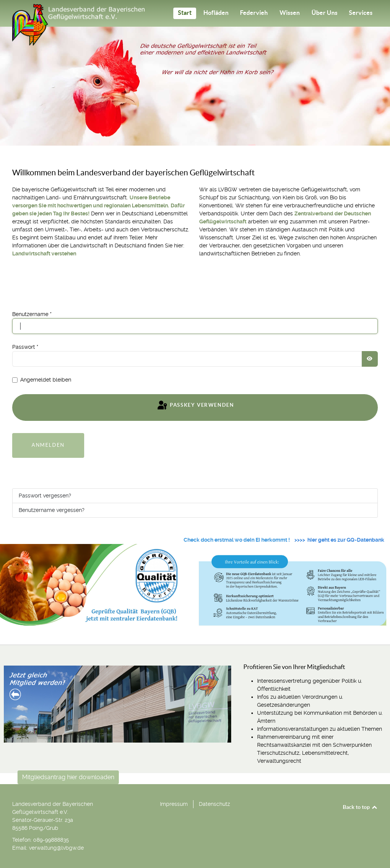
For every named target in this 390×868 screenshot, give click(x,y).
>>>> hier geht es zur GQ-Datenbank (339, 540)
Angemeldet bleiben (46, 380)
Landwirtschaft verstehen (44, 254)
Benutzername (32, 314)
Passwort (25, 347)
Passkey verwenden (195, 406)
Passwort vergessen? (45, 496)
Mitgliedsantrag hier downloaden (68, 777)
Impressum (174, 804)
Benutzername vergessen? (52, 510)
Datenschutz (214, 804)
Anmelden (48, 445)
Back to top (360, 807)
